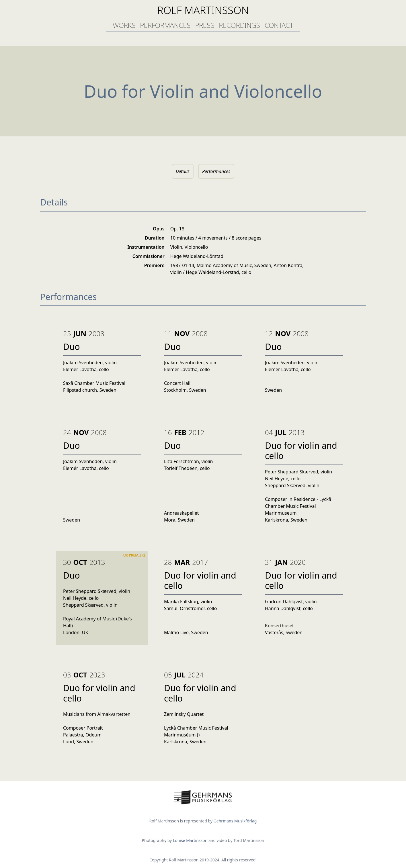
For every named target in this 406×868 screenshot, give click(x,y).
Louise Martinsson (191, 840)
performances (165, 25)
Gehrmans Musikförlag (235, 821)
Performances (216, 171)
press (205, 25)
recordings (239, 25)
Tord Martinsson (249, 840)
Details (183, 171)
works (124, 25)
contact (279, 25)
